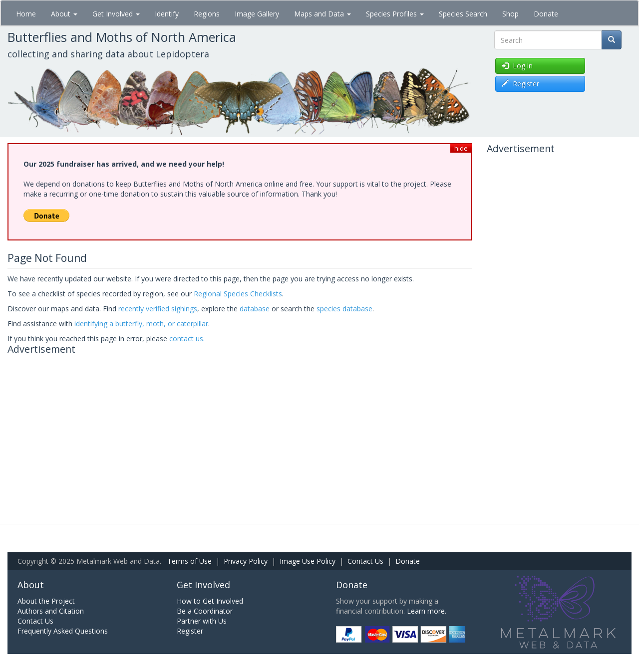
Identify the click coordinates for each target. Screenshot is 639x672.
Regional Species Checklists (238, 294)
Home (26, 14)
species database (344, 309)
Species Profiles (395, 14)
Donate (546, 14)
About (64, 14)
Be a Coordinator (205, 611)
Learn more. (427, 611)
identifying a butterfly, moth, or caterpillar (141, 324)
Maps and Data (322, 14)
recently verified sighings (158, 309)
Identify (167, 14)
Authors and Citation (51, 611)
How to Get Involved (210, 601)
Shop (510, 14)
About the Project (46, 601)
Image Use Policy (308, 561)
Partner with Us (202, 621)
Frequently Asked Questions (63, 631)
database (255, 309)
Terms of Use (189, 561)
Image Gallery (257, 14)
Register (190, 631)
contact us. (187, 338)
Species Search (463, 14)
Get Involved (116, 14)
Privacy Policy (246, 561)
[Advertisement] (240, 429)
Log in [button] (517, 66)
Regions (207, 14)
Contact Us (365, 561)
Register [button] (520, 84)
